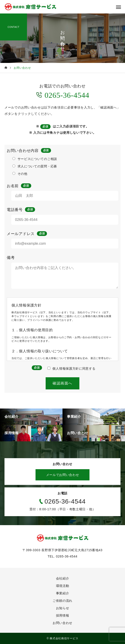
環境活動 (63, 586)
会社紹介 (63, 578)
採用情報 (63, 615)
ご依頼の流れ (62, 601)
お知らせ (63, 608)
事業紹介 (63, 593)
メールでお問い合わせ (63, 475)
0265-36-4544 (62, 94)
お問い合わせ (62, 623)
